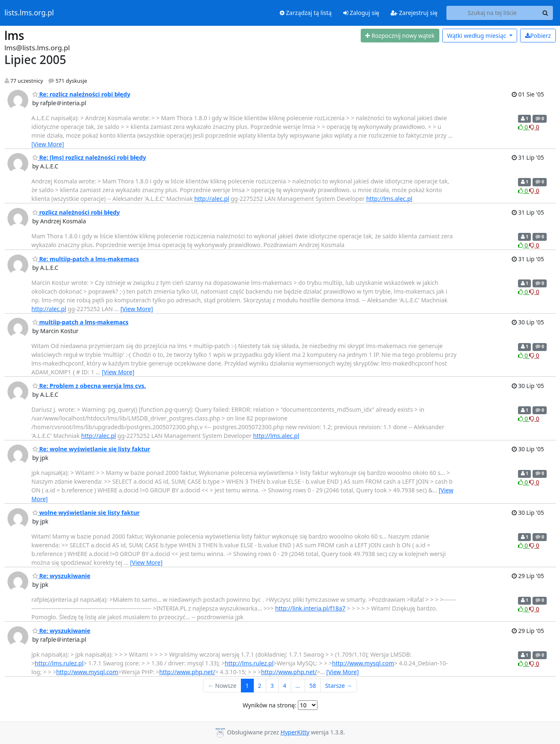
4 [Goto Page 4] (285, 686)
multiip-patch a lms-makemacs (81, 322)
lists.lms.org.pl (29, 13)
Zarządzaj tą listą (306, 13)
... (298, 686)
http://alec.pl (212, 199)
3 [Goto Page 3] (272, 686)
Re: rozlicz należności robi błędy (82, 94)
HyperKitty (295, 732)
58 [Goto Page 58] (312, 686)
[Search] (545, 13)
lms (15, 35)
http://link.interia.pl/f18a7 (310, 608)
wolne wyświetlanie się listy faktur (86, 513)
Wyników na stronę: (269, 705)
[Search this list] (492, 13)
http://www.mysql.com (363, 663)
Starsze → (338, 686)
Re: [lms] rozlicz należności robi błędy (89, 157)
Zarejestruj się (414, 13)
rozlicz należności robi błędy (76, 212)
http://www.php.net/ (187, 672)
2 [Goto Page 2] (260, 686)
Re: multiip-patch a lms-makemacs (86, 259)
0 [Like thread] (524, 127)
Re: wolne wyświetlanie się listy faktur (91, 449)
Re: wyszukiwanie (62, 576)
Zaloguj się (361, 13)
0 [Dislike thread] (534, 127)
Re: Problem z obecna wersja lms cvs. (89, 386)
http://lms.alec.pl (389, 199)
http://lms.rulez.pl (59, 663)
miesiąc (477, 36)
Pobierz (538, 36)
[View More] (48, 144)
